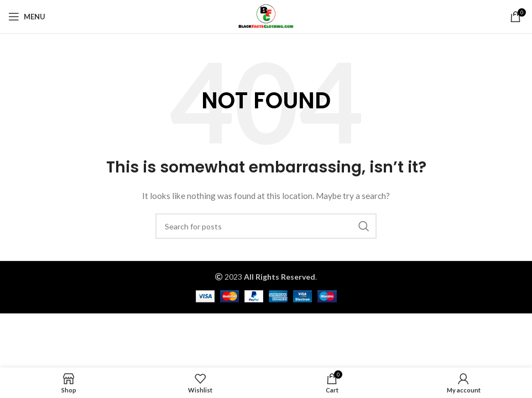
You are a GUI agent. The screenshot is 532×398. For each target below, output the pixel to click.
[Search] (266, 226)
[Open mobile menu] (27, 17)
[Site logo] (266, 16)
